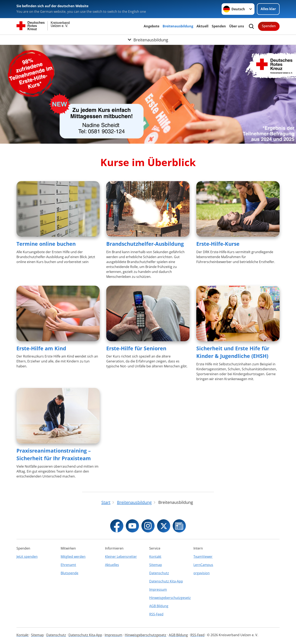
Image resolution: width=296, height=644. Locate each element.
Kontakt (155, 557)
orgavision (202, 573)
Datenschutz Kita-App (166, 581)
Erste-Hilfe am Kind (41, 348)
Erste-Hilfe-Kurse (218, 244)
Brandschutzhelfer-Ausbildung (145, 244)
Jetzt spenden (27, 557)
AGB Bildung (159, 606)
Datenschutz (159, 573)
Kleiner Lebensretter (121, 557)
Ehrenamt (68, 565)
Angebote (151, 26)
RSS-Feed (156, 614)
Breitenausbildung (178, 26)
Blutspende (69, 573)
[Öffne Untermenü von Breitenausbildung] (148, 40)
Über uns (237, 26)
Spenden (219, 26)
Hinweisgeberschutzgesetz (170, 598)
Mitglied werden (73, 557)
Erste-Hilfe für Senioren (136, 348)
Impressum (158, 589)
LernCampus (203, 565)
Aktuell (202, 26)
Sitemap (156, 565)
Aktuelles (112, 565)
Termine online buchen (46, 244)
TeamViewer (203, 557)
